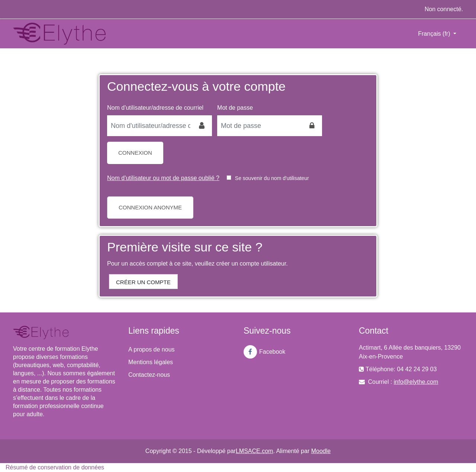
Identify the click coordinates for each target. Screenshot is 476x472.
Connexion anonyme (150, 207)
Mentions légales (151, 362)
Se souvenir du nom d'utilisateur (272, 178)
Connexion (135, 153)
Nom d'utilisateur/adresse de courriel (155, 108)
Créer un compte (143, 282)
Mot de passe (235, 108)
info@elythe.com (416, 382)
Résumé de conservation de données (55, 467)
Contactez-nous (149, 375)
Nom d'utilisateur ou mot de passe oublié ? (163, 178)
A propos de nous (152, 349)
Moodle (321, 451)
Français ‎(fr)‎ (435, 34)
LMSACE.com (254, 451)
